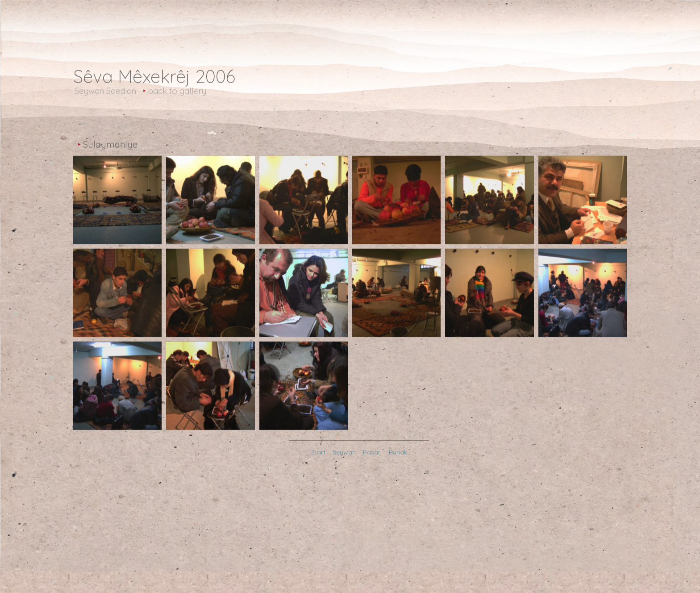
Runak (398, 454)
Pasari (372, 454)
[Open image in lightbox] (117, 226)
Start (318, 454)
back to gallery (177, 92)
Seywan (344, 454)
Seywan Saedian (105, 92)
